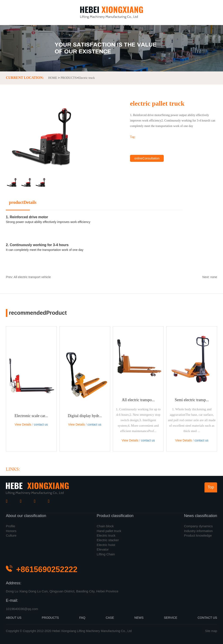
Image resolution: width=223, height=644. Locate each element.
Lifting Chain (106, 554)
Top (211, 487)
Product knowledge (198, 535)
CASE (110, 618)
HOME (53, 78)
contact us (41, 424)
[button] (75, 142)
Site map (211, 631)
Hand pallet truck (109, 531)
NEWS (139, 618)
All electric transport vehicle (32, 277)
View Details (23, 424)
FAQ (82, 618)
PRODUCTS (68, 78)
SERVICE (171, 618)
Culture (11, 535)
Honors (11, 531)
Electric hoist (106, 545)
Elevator (103, 549)
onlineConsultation (147, 158)
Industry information (198, 531)
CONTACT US (207, 618)
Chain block (105, 526)
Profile (11, 526)
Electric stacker (108, 540)
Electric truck (87, 78)
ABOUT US (14, 618)
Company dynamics (198, 526)
